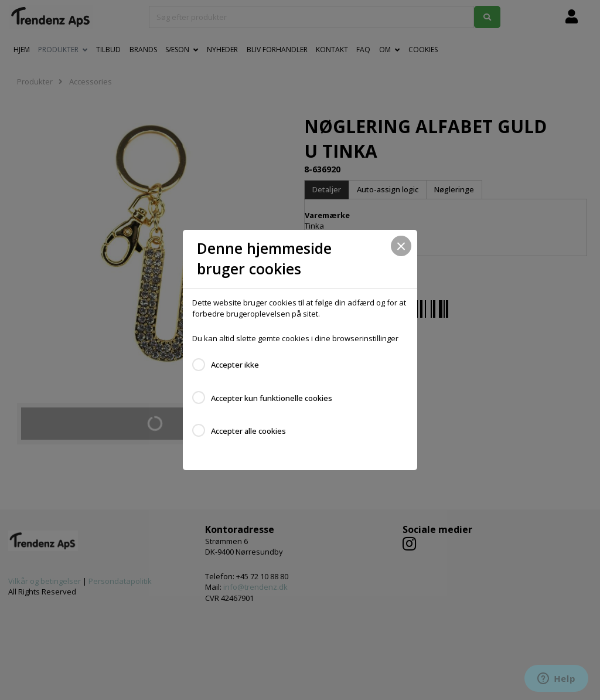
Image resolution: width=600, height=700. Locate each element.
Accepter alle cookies (248, 431)
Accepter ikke (235, 365)
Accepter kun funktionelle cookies (272, 398)
